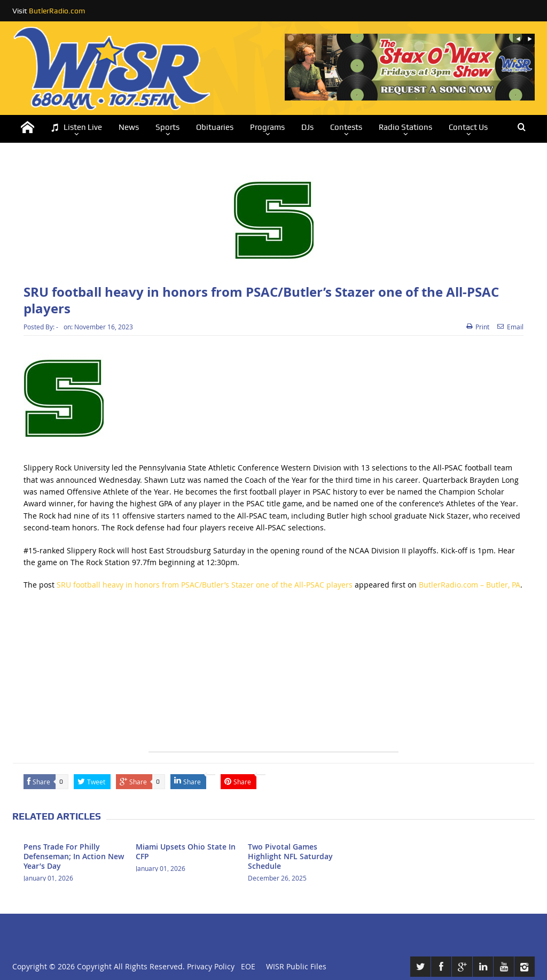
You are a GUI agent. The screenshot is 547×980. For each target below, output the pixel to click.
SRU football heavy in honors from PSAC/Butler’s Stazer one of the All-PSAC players (205, 585)
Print (478, 327)
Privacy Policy (211, 966)
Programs (267, 127)
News (129, 127)
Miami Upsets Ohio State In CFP (186, 851)
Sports (167, 127)
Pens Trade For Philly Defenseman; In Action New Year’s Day (74, 856)
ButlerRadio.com (57, 11)
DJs (307, 127)
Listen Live (76, 128)
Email (510, 327)
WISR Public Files (296, 966)
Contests (346, 127)
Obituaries (215, 127)
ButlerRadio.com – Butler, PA (470, 585)
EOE (246, 966)
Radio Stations (405, 127)
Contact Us (468, 127)
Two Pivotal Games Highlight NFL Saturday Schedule (290, 856)
